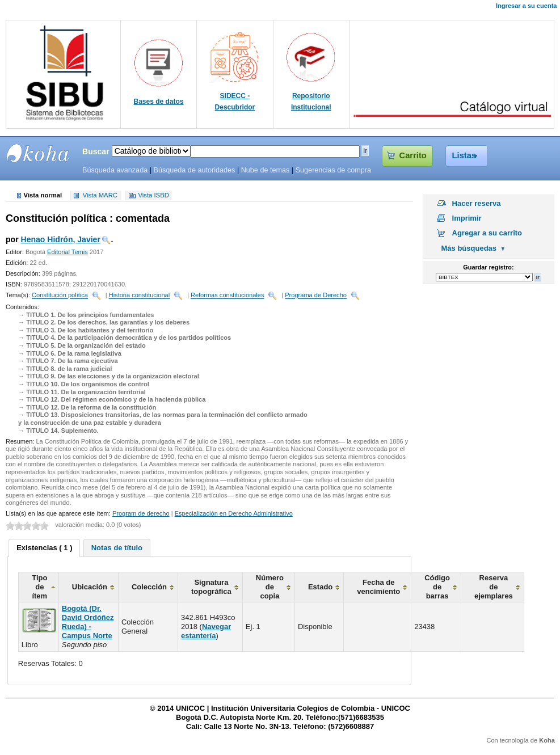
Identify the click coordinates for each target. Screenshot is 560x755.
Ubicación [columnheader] (90, 587)
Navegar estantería (206, 631)
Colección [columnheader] (149, 587)
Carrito (413, 155)
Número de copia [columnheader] (270, 587)
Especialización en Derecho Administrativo (234, 513)
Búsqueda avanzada (115, 170)
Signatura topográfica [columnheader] (211, 587)
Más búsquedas (469, 248)
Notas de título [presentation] (117, 548)
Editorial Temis (68, 252)
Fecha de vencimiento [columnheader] (378, 587)
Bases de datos (159, 102)
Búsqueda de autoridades (194, 170)
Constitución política (60, 296)
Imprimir (467, 218)
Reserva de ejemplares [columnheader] (494, 587)
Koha (547, 740)
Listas (464, 155)
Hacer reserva (477, 203)
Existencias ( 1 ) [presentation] (44, 548)
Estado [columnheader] (320, 587)
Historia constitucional (139, 296)
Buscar (96, 151)
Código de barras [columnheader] (437, 587)
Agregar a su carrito (487, 233)
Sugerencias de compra (333, 170)
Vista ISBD (153, 196)
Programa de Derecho (316, 296)
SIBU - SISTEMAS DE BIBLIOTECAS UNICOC (38, 153)
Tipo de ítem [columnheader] (39, 587)
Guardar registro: (488, 267)
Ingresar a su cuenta (526, 6)
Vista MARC (100, 196)
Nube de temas (266, 170)
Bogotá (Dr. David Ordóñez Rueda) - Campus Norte (88, 622)
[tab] (44, 548)
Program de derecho (141, 513)
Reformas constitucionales (228, 296)
